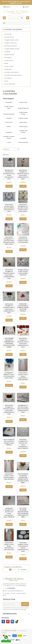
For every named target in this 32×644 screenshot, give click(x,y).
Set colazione (8, 78)
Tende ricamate (9, 60)
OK (25, 604)
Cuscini (6, 81)
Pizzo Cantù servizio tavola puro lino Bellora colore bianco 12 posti (9, 208)
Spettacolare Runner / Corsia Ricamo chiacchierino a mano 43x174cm (9, 546)
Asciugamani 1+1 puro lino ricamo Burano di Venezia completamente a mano (23, 409)
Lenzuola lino (8, 34)
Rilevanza (6, 149)
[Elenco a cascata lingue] (7, 7)
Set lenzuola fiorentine (11, 46)
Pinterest (8, 622)
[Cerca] (16, 18)
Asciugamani (8, 69)
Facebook (3, 622)
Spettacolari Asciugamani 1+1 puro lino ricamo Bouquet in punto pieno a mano (9, 241)
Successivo (24, 570)
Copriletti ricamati (9, 55)
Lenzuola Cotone (9, 37)
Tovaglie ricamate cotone (12, 40)
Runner (6, 63)
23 (18, 570)
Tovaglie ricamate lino (11, 43)
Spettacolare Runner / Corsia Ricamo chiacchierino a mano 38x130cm (23, 376)
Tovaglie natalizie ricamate (12, 49)
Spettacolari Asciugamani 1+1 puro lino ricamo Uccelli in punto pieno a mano (23, 208)
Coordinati (7, 52)
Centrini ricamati (9, 66)
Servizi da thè (8, 58)
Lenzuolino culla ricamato (11, 72)
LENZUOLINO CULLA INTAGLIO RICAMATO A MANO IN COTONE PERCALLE (23, 307)
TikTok (17, 622)
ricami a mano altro (10, 84)
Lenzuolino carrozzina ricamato (13, 75)
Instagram (12, 622)
